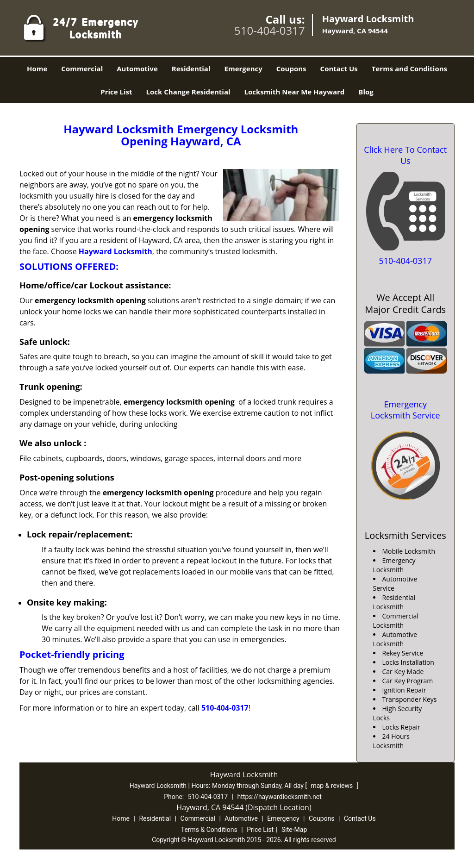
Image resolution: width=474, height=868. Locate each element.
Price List (116, 92)
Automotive (137, 69)
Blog (366, 92)
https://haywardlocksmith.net (280, 797)
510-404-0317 (270, 30)
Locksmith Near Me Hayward (295, 92)
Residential (191, 69)
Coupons (291, 69)
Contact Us (339, 69)
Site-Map (294, 830)
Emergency (243, 69)
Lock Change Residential (188, 92)
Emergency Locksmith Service (405, 410)
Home (37, 69)
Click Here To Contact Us (405, 155)
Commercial (82, 69)
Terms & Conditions (209, 830)
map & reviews (332, 786)
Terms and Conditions (409, 69)
